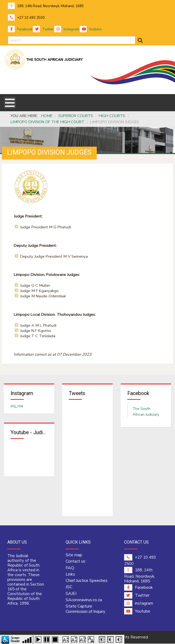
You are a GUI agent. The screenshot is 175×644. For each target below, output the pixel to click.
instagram (67, 29)
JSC (69, 588)
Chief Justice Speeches (87, 581)
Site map (74, 555)
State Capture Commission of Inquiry (85, 609)
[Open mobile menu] (10, 103)
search (8, 36)
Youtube (91, 29)
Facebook (20, 29)
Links (70, 575)
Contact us (76, 562)
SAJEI (71, 594)
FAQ (70, 568)
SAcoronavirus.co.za (84, 600)
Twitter (43, 29)
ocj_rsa (17, 406)
